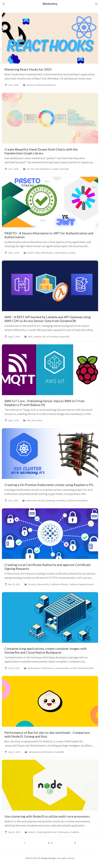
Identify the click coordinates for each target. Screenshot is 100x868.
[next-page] (75, 843)
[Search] (96, 4)
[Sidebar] (4, 4)
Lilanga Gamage (48, 858)
